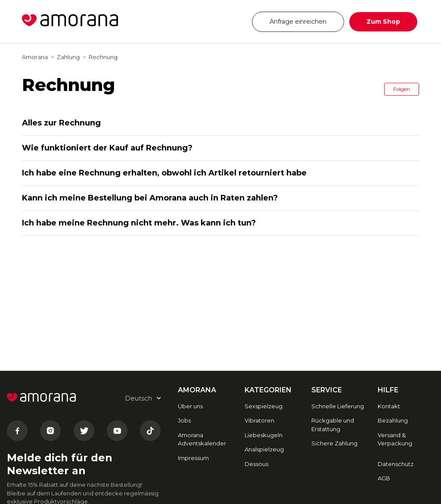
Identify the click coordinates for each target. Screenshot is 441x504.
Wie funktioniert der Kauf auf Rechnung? (107, 148)
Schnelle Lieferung (338, 406)
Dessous (256, 464)
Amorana (35, 57)
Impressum (193, 458)
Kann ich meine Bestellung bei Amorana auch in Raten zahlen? (150, 198)
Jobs (184, 420)
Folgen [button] (402, 89)
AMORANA (197, 390)
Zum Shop (383, 22)
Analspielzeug (264, 449)
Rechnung (103, 57)
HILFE (388, 390)
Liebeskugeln (264, 435)
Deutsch (220, 21)
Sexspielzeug (264, 406)
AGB (384, 478)
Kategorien (268, 390)
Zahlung (68, 57)
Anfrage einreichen (298, 22)
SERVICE (327, 390)
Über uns (190, 406)
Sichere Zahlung (334, 443)
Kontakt (389, 406)
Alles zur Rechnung (61, 123)
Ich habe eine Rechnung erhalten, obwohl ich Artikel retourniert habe (164, 173)
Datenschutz (396, 464)
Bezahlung (393, 420)
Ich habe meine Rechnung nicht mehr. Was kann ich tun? (139, 223)
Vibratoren (259, 420)
